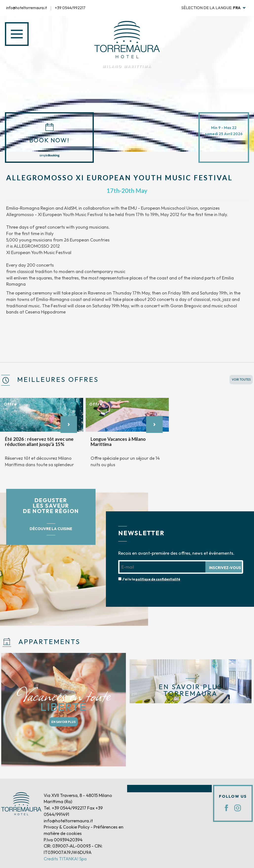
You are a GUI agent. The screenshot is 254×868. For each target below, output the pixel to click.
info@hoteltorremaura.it (27, 8)
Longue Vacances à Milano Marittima (118, 442)
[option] (42, 435)
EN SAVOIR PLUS (63, 722)
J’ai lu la (151, 579)
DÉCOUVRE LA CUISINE (51, 529)
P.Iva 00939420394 (63, 840)
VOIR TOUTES (241, 379)
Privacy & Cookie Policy (67, 827)
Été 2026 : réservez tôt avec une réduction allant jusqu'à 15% (39, 442)
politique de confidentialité (158, 579)
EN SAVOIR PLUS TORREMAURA (191, 690)
